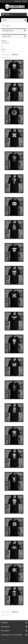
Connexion (24, 1)
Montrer (3, 49)
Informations (8, 31)
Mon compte (5, 631)
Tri (2, 46)
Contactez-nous (18, 1)
